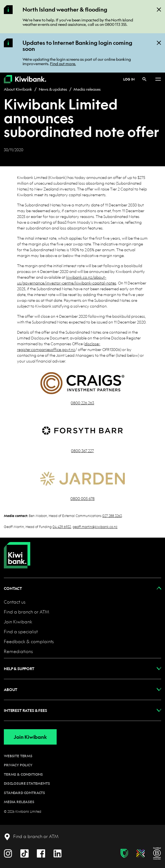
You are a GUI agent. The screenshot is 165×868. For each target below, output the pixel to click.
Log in (129, 79)
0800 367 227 (82, 450)
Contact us (15, 602)
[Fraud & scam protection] (124, 853)
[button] (82, 588)
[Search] (144, 79)
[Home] (17, 551)
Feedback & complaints (29, 641)
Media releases (87, 89)
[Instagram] (8, 853)
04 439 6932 (62, 526)
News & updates (53, 89)
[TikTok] (24, 853)
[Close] (159, 9)
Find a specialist (21, 631)
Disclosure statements (27, 783)
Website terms (18, 756)
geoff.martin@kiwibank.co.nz (95, 526)
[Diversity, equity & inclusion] (141, 853)
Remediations (18, 651)
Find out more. (63, 63)
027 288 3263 (112, 515)
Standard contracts (24, 793)
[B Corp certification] (157, 853)
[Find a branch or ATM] (31, 837)
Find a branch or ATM (27, 612)
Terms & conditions (23, 774)
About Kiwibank (18, 89)
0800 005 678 (82, 498)
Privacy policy (18, 765)
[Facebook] (41, 853)
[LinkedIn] (57, 853)
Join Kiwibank (18, 622)
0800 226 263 (82, 403)
